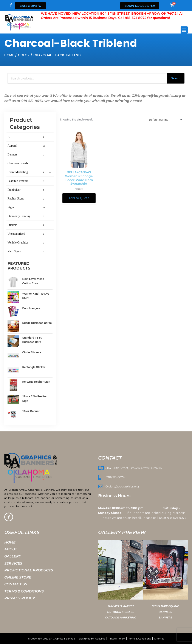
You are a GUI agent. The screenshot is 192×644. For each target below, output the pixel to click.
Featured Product (27, 181)
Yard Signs (27, 251)
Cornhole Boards (27, 163)
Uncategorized (27, 234)
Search (176, 78)
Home (9, 55)
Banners (27, 155)
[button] (184, 30)
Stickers (27, 225)
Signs (27, 207)
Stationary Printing (27, 216)
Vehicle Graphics (27, 243)
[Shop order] (165, 120)
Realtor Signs (27, 199)
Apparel (29, 146)
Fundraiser (27, 190)
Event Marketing (29, 172)
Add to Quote (79, 198)
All (27, 137)
